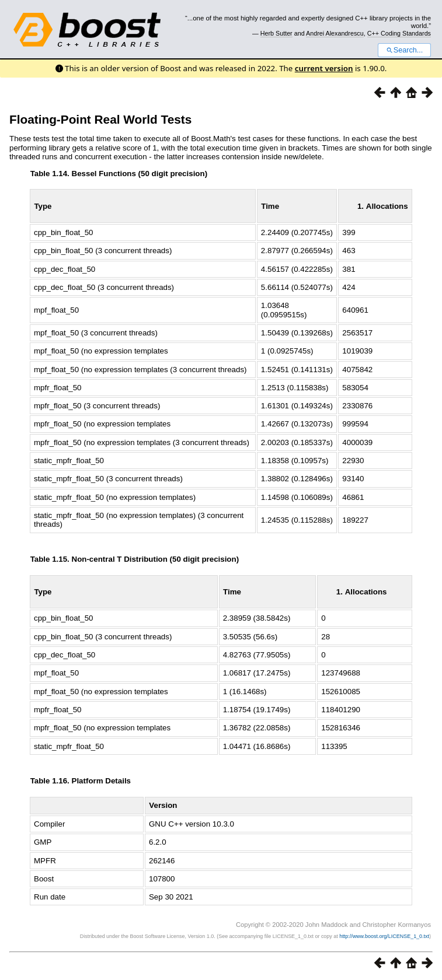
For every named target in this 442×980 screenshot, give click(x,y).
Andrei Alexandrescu (335, 33)
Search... (404, 50)
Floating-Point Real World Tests (100, 119)
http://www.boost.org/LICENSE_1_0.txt (384, 936)
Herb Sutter (276, 33)
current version (324, 68)
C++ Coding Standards (399, 33)
